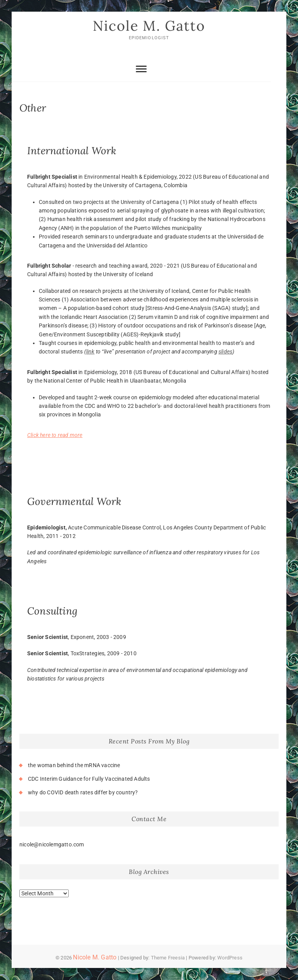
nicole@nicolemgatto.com (52, 844)
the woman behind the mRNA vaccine (74, 765)
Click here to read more (55, 435)
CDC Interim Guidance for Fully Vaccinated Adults (89, 779)
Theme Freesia (168, 958)
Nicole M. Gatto (149, 26)
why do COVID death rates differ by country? (83, 793)
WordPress (230, 958)
